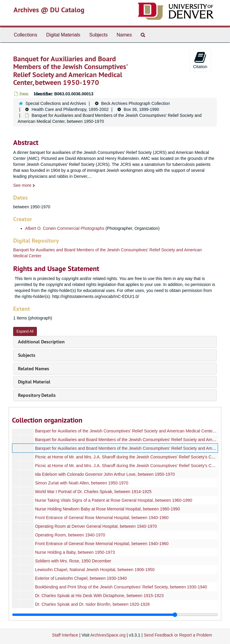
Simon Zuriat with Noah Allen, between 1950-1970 (82, 483)
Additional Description (41, 342)
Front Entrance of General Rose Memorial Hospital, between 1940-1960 (102, 518)
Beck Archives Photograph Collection (136, 103)
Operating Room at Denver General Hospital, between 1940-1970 (96, 526)
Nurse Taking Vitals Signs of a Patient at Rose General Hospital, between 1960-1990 (114, 500)
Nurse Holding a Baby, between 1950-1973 (75, 552)
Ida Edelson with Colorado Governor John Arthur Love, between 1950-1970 (105, 474)
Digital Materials (63, 35)
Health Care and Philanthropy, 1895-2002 (70, 109)
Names (124, 35)
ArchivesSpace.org (108, 635)
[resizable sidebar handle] (115, 615)
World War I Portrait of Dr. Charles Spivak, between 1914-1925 (93, 492)
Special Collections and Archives (56, 103)
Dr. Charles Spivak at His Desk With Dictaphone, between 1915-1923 (99, 596)
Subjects (98, 35)
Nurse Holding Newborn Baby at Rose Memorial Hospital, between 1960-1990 (108, 509)
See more (24, 185)
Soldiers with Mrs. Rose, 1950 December (73, 561)
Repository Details (37, 395)
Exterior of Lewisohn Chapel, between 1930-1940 (81, 578)
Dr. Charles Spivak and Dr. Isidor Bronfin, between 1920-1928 (92, 604)
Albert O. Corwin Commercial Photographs (65, 228)
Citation (200, 60)
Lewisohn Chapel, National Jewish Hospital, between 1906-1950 (95, 570)
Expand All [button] (25, 331)
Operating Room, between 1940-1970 (70, 535)
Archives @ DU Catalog (49, 10)
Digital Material (34, 382)
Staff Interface (65, 635)
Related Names (34, 369)
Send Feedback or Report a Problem (178, 635)
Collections (25, 35)
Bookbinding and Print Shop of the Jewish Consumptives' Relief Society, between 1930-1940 (121, 587)
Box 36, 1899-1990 (141, 109)
